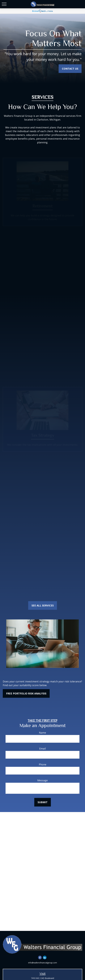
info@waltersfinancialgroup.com (43, 963)
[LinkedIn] (45, 958)
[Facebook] (40, 958)
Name (42, 733)
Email (42, 749)
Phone (43, 764)
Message (42, 780)
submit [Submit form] (43, 802)
